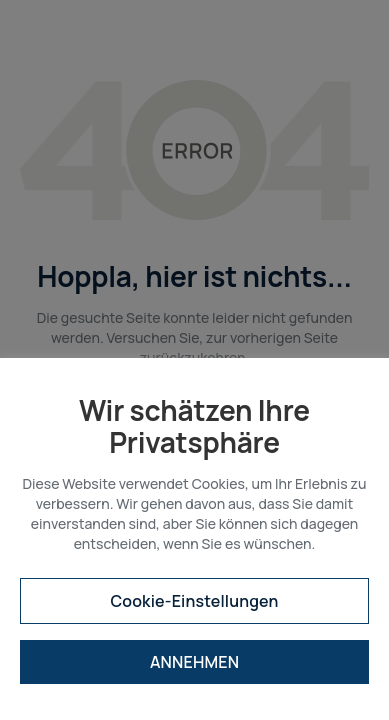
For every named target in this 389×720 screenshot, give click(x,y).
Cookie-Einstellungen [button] (194, 601)
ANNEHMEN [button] (194, 662)
